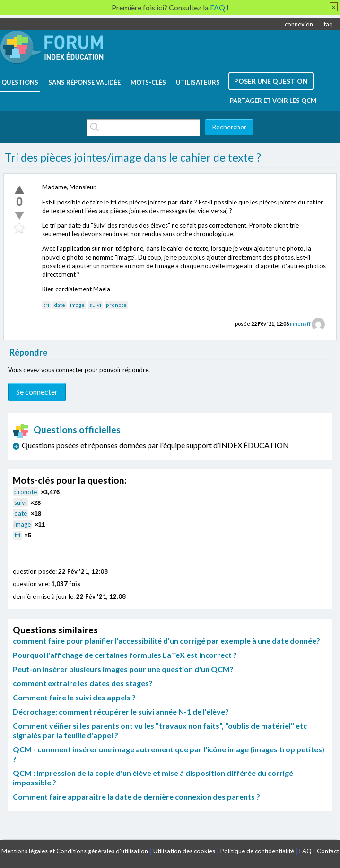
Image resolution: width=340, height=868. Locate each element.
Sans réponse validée (84, 82)
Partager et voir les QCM (273, 101)
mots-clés (148, 82)
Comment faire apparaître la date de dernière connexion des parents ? (136, 796)
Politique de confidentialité (257, 851)
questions (20, 82)
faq (328, 24)
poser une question (271, 81)
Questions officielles (67, 430)
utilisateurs (198, 82)
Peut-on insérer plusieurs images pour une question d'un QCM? (123, 669)
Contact (328, 851)
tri (46, 305)
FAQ (305, 851)
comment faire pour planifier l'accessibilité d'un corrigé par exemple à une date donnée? (166, 641)
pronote (116, 305)
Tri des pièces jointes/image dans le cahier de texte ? (133, 157)
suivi (95, 305)
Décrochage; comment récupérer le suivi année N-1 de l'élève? (121, 711)
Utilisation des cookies (184, 851)
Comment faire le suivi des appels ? (74, 697)
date (60, 305)
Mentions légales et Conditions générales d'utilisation (75, 851)
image (77, 305)
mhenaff (300, 324)
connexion (299, 24)
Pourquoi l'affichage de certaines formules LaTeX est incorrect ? (125, 655)
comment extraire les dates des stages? (83, 683)
